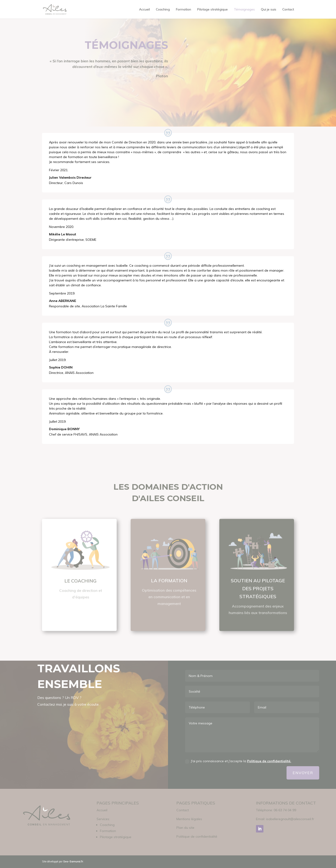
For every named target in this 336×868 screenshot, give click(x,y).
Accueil (144, 10)
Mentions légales (189, 819)
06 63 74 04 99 (285, 810)
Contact (288, 10)
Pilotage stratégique (212, 10)
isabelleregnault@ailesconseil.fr (290, 819)
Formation (184, 10)
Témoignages (244, 10)
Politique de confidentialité (197, 836)
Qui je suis (269, 10)
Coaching (163, 10)
